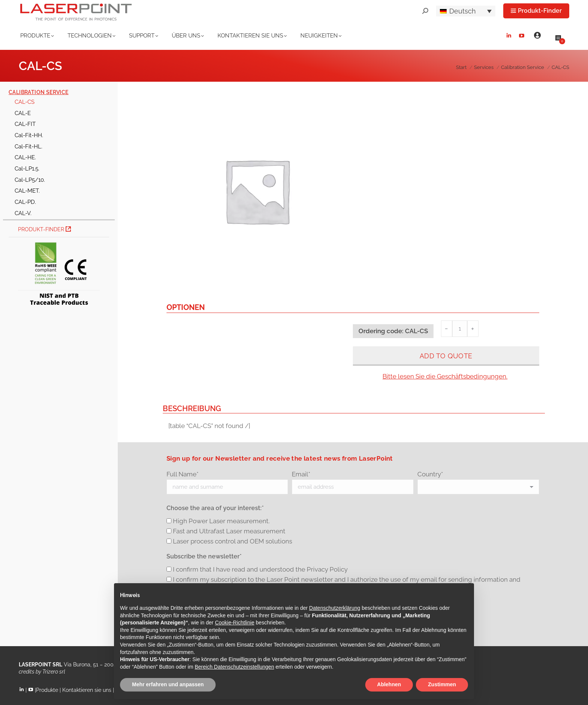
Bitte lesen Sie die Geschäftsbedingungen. (445, 376)
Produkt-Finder (44, 229)
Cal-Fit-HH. (29, 135)
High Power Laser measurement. (221, 521)
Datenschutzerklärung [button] (334, 608)
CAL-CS (25, 102)
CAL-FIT (25, 124)
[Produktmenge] (460, 329)
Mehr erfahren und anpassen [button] (168, 684)
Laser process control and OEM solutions (232, 541)
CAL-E (23, 113)
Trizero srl (54, 672)
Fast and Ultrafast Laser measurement (229, 531)
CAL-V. (23, 213)
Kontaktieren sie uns (87, 690)
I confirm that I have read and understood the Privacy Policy (260, 569)
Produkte (47, 690)
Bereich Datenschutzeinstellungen (234, 667)
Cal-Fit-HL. (28, 146)
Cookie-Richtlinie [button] (235, 623)
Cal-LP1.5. (27, 168)
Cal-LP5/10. (30, 180)
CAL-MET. (27, 191)
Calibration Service (39, 92)
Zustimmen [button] (442, 684)
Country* (430, 474)
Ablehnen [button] (389, 684)
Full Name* (182, 474)
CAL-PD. (25, 202)
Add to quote (446, 356)
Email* (301, 474)
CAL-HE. (25, 157)
